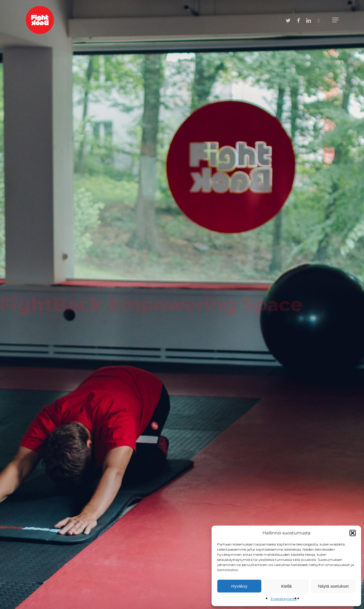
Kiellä (287, 586)
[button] (353, 533)
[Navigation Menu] (335, 20)
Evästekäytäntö (284, 599)
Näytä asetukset (334, 586)
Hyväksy (239, 586)
